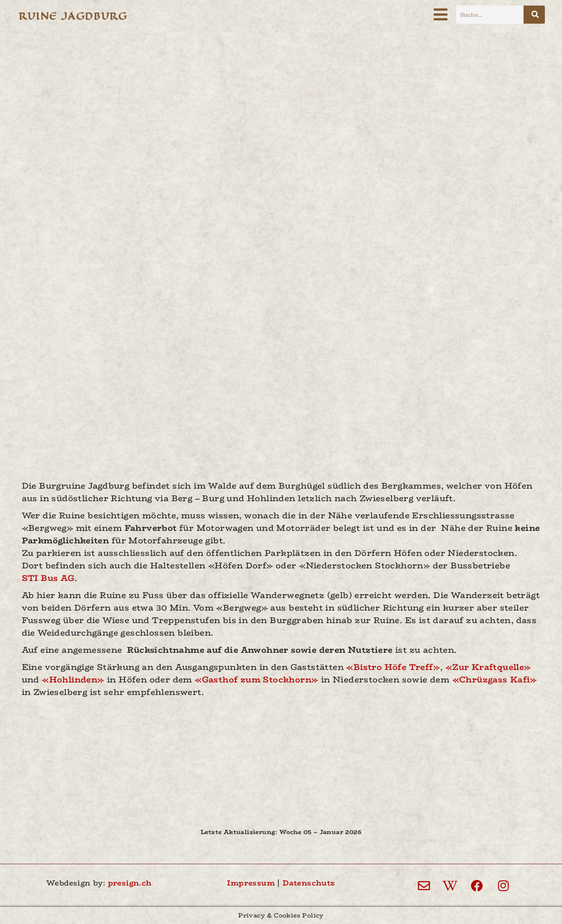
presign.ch (130, 883)
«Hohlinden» (73, 680)
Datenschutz (309, 883)
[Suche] (534, 15)
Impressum (251, 883)
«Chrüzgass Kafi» (495, 680)
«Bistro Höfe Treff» (393, 667)
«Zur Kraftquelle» (488, 667)
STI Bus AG (48, 578)
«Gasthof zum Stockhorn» (256, 680)
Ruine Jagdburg (73, 16)
